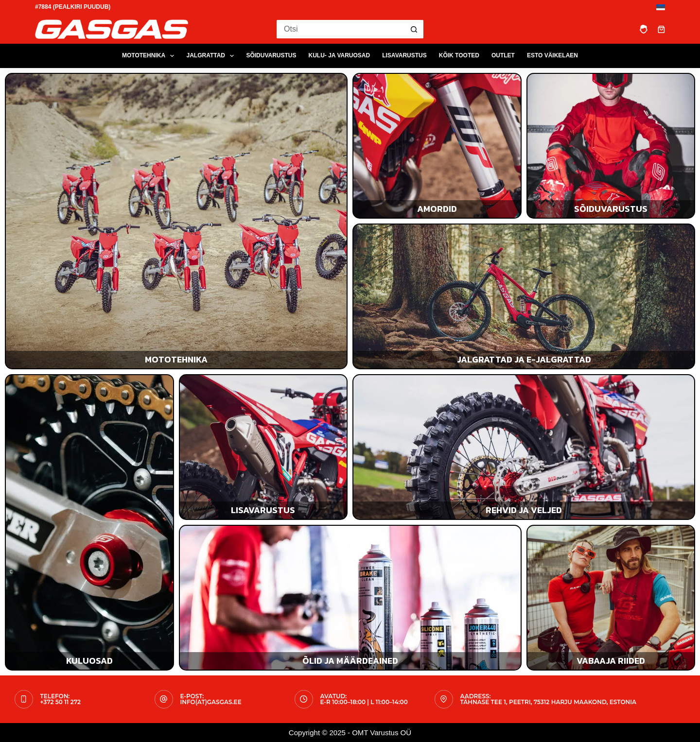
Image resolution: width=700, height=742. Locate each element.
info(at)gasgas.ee (211, 702)
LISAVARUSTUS (404, 55)
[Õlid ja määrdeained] (350, 598)
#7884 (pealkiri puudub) (73, 7)
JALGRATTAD (212, 56)
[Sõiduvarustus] (611, 146)
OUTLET (503, 55)
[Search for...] (340, 29)
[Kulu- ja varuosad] (89, 522)
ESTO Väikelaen (552, 55)
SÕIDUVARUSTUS (271, 55)
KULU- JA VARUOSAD (340, 55)
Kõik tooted (459, 55)
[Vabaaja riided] (611, 598)
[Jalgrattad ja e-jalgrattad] (524, 296)
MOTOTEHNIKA (150, 56)
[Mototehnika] (176, 221)
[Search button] (414, 29)
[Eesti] (661, 7)
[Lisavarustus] (263, 447)
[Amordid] (437, 146)
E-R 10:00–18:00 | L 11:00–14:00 (364, 702)
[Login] (644, 29)
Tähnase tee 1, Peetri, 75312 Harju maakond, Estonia (549, 702)
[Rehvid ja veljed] (524, 447)
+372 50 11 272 (61, 702)
